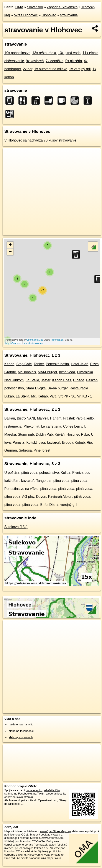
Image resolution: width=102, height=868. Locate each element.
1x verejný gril (80, 69)
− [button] (10, 252)
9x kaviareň (35, 61)
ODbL (25, 835)
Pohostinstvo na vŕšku (21, 489)
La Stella (32, 380)
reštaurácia (13, 426)
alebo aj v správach (21, 737)
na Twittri (39, 794)
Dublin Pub (44, 434)
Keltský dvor (36, 443)
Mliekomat (31, 426)
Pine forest (42, 450)
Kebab (9, 364)
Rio (89, 443)
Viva (53, 396)
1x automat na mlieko (51, 69)
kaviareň (54, 443)
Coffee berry (73, 426)
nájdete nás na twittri (21, 724)
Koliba (66, 473)
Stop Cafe (24, 364)
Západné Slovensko (62, 7)
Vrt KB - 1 (85, 396)
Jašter (46, 380)
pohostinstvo (14, 388)
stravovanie (69, 15)
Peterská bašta (57, 364)
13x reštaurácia (44, 53)
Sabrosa (25, 450)
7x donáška (54, 61)
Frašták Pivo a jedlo (78, 418)
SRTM (22, 855)
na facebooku (34, 790)
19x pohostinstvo (17, 53)
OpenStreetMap (35, 340)
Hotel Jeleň (80, 364)
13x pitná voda (69, 53)
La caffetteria (51, 426)
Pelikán (92, 380)
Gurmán (11, 450)
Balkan (10, 418)
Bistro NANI (26, 418)
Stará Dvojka (36, 388)
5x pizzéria (74, 61)
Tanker (39, 364)
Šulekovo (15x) (16, 527)
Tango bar (44, 481)
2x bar (28, 69)
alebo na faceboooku (22, 731)
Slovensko (35, 7)
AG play (28, 497)
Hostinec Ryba (78, 434)
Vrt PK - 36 (67, 396)
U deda (79, 380)
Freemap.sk (57, 340)
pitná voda (67, 372)
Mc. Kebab (39, 396)
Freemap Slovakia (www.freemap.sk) (41, 838)
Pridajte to (57, 855)
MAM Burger (47, 372)
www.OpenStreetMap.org (55, 831)
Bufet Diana (49, 505)
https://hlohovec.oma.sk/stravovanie (24, 343)
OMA (19, 7)
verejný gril (69, 505)
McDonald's (27, 372)
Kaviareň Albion (60, 497)
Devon (41, 497)
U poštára (12, 473)
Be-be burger (58, 388)
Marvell (43, 418)
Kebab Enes (62, 380)
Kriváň (60, 434)
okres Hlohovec (26, 15)
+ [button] (10, 245)
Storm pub (26, 434)
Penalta (18, 443)
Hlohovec (49, 15)
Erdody (67, 443)
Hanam (56, 418)
